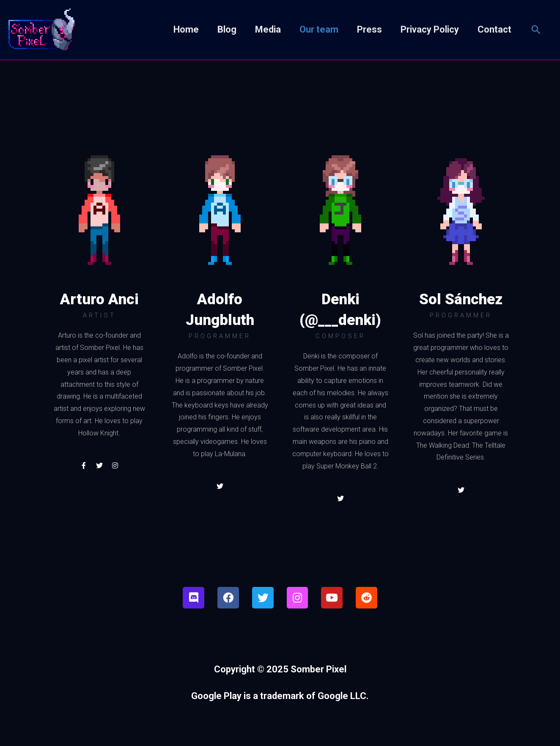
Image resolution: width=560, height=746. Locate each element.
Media (268, 30)
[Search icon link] (536, 30)
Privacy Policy (430, 30)
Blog (227, 30)
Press (369, 30)
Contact (494, 30)
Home (186, 30)
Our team (319, 30)
